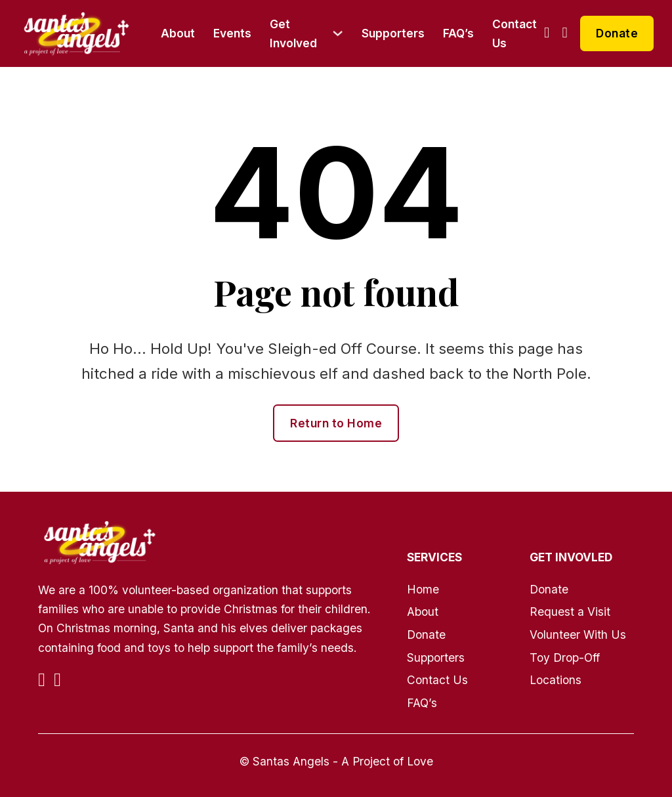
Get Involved (293, 33)
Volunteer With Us (578, 635)
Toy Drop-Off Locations (565, 669)
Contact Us (514, 33)
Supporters (393, 33)
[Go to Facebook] (547, 33)
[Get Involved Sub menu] (338, 33)
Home (423, 589)
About (178, 33)
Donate (617, 33)
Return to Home (336, 423)
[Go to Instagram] (565, 33)
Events (232, 33)
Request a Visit (570, 612)
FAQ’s (458, 33)
